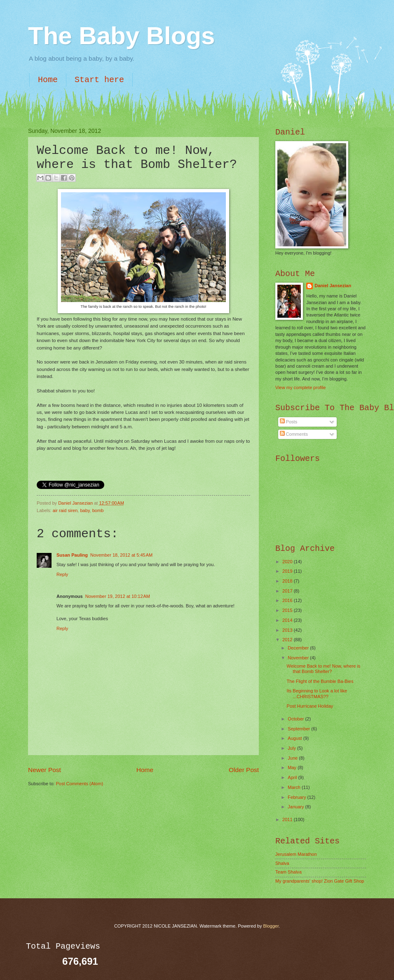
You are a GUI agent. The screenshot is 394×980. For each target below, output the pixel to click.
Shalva (282, 863)
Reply (62, 574)
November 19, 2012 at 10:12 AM (118, 596)
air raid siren (65, 510)
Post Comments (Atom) (79, 784)
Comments (294, 434)
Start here (99, 80)
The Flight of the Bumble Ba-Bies (320, 681)
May (293, 767)
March (295, 787)
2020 (288, 562)
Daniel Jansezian (76, 503)
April (293, 777)
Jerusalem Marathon (296, 854)
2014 (288, 620)
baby (85, 510)
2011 (288, 819)
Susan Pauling (72, 555)
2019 (288, 571)
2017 (288, 591)
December (299, 648)
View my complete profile (300, 387)
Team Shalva (288, 872)
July (292, 748)
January (296, 807)
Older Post (244, 770)
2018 (288, 581)
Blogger (271, 926)
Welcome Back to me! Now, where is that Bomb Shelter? (324, 669)
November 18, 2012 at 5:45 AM (121, 555)
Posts (289, 422)
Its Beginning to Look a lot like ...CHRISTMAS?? (317, 693)
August (295, 738)
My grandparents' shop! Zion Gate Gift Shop (320, 881)
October (296, 719)
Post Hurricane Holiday (310, 706)
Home (48, 80)
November (299, 658)
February (297, 797)
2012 (288, 640)
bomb (98, 510)
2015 (288, 610)
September (299, 729)
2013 (288, 630)
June (293, 758)
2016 (288, 600)
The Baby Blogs (121, 36)
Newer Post (45, 770)
